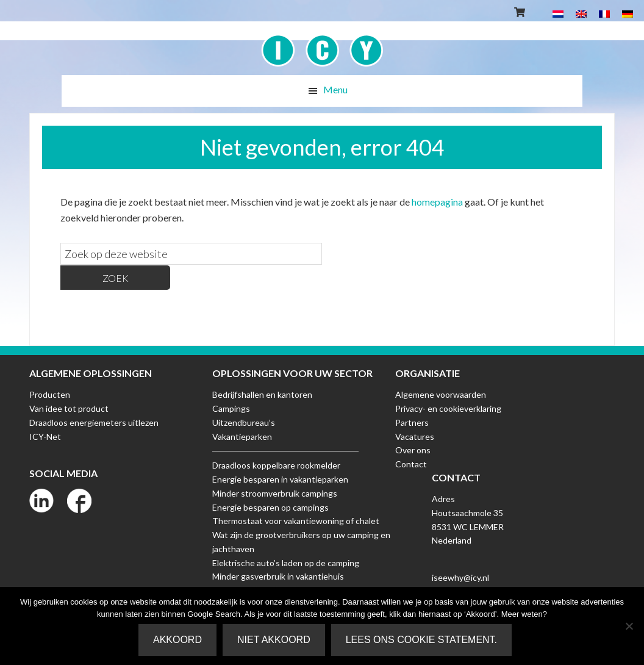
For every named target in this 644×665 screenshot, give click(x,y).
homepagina (437, 202)
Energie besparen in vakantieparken (280, 479)
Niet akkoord (274, 640)
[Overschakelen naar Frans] (604, 13)
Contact (411, 464)
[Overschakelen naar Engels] (581, 13)
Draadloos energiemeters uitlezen (94, 422)
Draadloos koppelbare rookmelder (276, 465)
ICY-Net (45, 437)
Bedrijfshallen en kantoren (262, 394)
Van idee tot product (69, 408)
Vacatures (415, 437)
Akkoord (177, 640)
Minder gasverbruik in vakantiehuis (278, 576)
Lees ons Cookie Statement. (421, 640)
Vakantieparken (242, 437)
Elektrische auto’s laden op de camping (286, 563)
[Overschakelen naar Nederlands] (558, 13)
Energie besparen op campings (270, 507)
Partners (412, 422)
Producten (50, 394)
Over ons (413, 450)
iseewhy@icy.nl (460, 577)
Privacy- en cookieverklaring (448, 408)
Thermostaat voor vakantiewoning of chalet (296, 521)
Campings (231, 408)
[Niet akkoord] (629, 626)
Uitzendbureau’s (244, 422)
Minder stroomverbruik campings (275, 493)
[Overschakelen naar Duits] (628, 13)
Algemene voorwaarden (441, 394)
